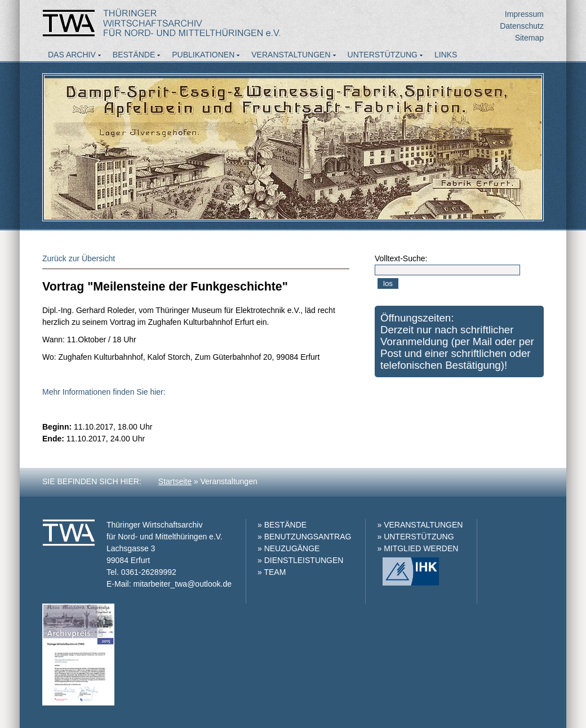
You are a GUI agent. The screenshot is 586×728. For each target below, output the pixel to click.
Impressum (524, 14)
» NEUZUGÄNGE (288, 548)
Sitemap (529, 38)
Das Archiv (72, 55)
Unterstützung (383, 55)
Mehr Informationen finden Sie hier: (104, 392)
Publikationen (203, 55)
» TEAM (272, 572)
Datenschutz (522, 26)
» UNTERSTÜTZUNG (415, 537)
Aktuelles (71, 70)
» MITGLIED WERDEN (418, 548)
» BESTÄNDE (282, 525)
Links (446, 55)
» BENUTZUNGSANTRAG (304, 537)
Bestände (134, 55)
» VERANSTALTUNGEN (420, 525)
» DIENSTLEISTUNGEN (300, 560)
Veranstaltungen (291, 55)
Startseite (175, 481)
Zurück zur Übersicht (79, 258)
